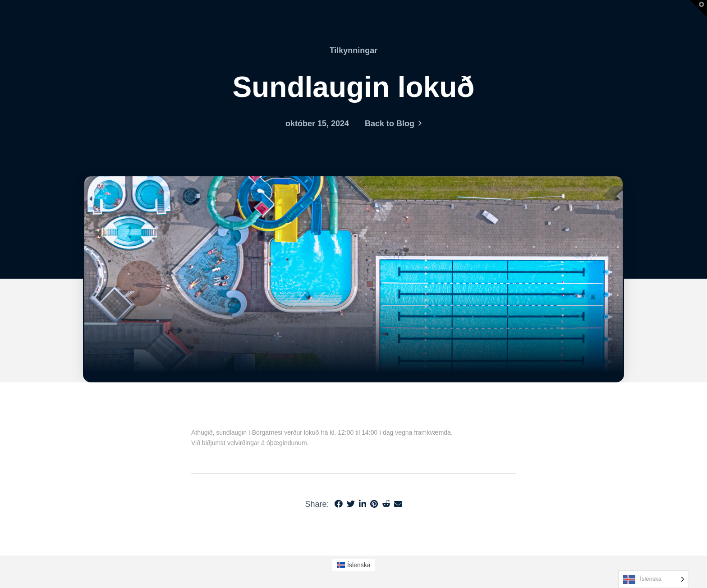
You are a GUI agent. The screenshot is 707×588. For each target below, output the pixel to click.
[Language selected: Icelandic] (654, 579)
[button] (698, 9)
